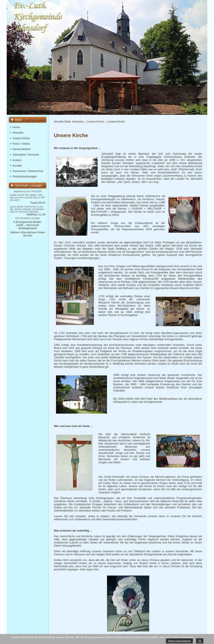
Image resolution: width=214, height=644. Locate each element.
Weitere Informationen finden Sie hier (28, 234)
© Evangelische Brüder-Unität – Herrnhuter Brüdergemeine (27, 225)
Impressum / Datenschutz (28, 171)
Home (16, 127)
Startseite (78, 122)
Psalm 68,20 (38, 203)
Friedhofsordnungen (25, 176)
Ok (200, 641)
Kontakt (17, 166)
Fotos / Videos (21, 144)
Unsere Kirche (21, 138)
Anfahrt (17, 160)
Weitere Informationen (179, 641)
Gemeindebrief (21, 149)
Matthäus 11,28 (36, 214)
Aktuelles (18, 133)
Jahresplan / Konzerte (26, 155)
